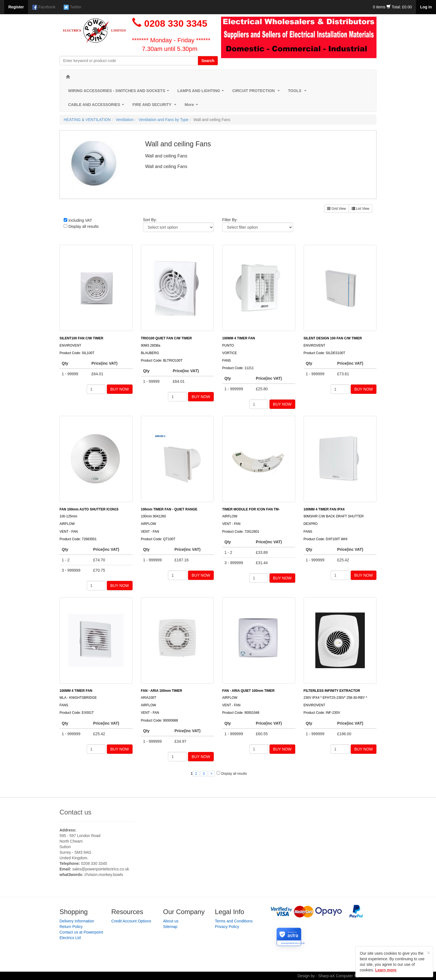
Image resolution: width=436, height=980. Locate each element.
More (192, 106)
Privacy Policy (227, 927)
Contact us (75, 812)
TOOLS (298, 92)
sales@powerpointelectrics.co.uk (101, 869)
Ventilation (125, 120)
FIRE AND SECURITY (155, 106)
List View (361, 209)
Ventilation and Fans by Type (163, 120)
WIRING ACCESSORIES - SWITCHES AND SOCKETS (120, 92)
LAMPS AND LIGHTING (202, 92)
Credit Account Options (131, 921)
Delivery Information (77, 921)
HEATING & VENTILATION (87, 120)
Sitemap (170, 927)
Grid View (337, 209)
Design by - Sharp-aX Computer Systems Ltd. (337, 976)
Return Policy (71, 927)
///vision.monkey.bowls (104, 875)
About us (171, 921)
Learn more (386, 970)
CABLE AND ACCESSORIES (97, 106)
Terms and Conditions (234, 921)
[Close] (428, 953)
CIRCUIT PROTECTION (257, 92)
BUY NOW (120, 389)
